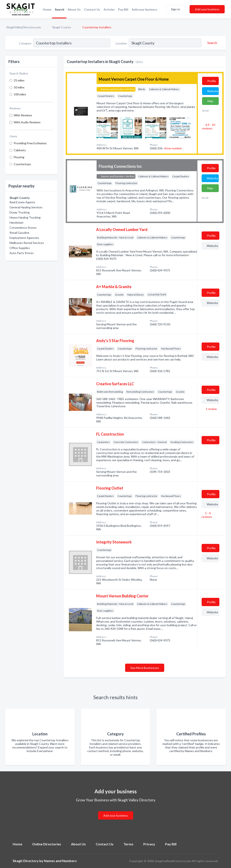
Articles (109, 9)
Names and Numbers (60, 861)
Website (213, 91)
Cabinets (20, 150)
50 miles (19, 87)
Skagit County (62, 27)
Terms (128, 844)
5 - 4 (207, 515)
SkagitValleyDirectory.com (24, 27)
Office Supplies (20, 248)
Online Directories (47, 844)
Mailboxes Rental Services (27, 243)
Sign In (176, 9)
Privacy (149, 844)
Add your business (144, 9)
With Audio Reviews (27, 122)
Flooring (19, 157)
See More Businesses (145, 668)
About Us (74, 9)
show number (173, 148)
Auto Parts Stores (22, 253)
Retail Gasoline (19, 233)
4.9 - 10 (209, 127)
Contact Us (92, 9)
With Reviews (23, 115)
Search (59, 9)
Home (47, 9)
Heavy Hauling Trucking (25, 217)
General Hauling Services (26, 207)
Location (121, 43)
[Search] (212, 43)
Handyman (16, 222)
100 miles (20, 94)
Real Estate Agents (22, 202)
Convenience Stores (23, 228)
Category (25, 43)
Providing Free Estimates (30, 143)
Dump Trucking (20, 212)
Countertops (22, 164)
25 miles (19, 80)
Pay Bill (123, 9)
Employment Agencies (24, 238)
